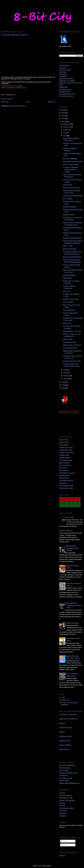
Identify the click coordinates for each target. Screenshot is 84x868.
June (65, 136)
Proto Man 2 (63, 74)
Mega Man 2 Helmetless (67, 81)
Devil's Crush (67, 323)
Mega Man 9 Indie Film (65, 530)
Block (61, 85)
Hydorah (62, 732)
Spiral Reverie (64, 470)
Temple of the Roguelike (67, 801)
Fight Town (63, 72)
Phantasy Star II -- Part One (72, 345)
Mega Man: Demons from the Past (70, 83)
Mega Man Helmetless (66, 79)
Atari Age (62, 793)
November (67, 127)
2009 (63, 385)
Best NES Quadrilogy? (70, 159)
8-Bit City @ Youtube (66, 488)
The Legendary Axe (69, 310)
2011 (63, 121)
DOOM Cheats (64, 781)
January (66, 379)
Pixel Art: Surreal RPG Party (72, 257)
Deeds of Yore (64, 442)
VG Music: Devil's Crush (71, 299)
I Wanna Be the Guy (66, 728)
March (65, 373)
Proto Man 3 (63, 76)
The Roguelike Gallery (66, 486)
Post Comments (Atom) (18, 106)
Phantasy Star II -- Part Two (72, 331)
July (65, 133)
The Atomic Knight (65, 90)
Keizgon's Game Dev (66, 447)
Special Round (64, 478)
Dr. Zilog (62, 697)
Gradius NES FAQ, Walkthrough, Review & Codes (73, 605)
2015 (63, 110)
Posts (63, 841)
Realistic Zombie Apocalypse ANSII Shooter (71, 548)
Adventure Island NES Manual (73, 196)
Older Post (51, 102)
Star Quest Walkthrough (67, 765)
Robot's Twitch (64, 440)
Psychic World (67, 339)
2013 (63, 116)
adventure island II (14, 88)
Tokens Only (63, 811)
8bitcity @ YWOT (65, 92)
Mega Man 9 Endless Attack (68, 773)
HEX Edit (62, 806)
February (66, 376)
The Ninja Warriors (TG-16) (72, 361)
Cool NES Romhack (69, 275)
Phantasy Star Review (70, 348)
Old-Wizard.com (64, 476)
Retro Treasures (64, 463)
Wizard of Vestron (65, 458)
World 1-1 (62, 855)
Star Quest (63, 68)
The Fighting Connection (67, 473)
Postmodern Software (66, 96)
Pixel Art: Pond (68, 185)
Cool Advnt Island (65, 70)
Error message (68, 199)
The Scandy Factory (66, 460)
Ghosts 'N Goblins (65, 745)
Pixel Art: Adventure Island (71, 188)
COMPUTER (63, 87)
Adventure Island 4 (69, 215)
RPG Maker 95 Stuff (66, 798)
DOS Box (62, 803)
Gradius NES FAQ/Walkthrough (69, 783)
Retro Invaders (64, 445)
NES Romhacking (65, 768)
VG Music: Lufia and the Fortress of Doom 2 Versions (71, 170)
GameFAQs (63, 813)
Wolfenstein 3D (64, 749)
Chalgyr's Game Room (67, 453)
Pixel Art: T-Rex (68, 246)
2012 (63, 119)
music (24, 88)
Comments (65, 845)
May (65, 370)
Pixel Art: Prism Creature (71, 164)
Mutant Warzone (65, 65)
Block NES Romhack (70, 249)
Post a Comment (7, 99)
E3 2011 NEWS (68, 302)
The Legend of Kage (70, 342)
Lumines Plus (64, 776)
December (67, 124)
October (66, 130)
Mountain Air (63, 483)
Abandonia (63, 816)
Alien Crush (67, 291)
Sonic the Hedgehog (70, 207)
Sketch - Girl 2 (69, 517)
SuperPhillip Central (66, 450)
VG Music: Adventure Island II (72, 238)
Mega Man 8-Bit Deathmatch (68, 719)
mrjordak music (64, 455)
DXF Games (63, 468)
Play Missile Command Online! (73, 162)
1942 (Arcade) (64, 770)
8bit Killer (62, 723)
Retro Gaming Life (65, 465)
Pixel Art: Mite (67, 278)
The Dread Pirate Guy (66, 481)
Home (28, 102)
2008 (63, 388)
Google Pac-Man (65, 741)
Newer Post (5, 102)
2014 (63, 113)
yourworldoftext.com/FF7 (67, 94)
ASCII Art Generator (66, 795)
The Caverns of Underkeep (68, 715)
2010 (63, 382)
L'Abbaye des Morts (66, 736)
